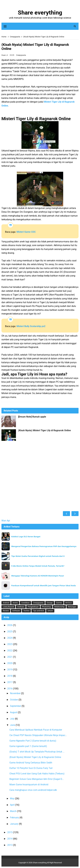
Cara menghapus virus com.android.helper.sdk (33, 790)
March (14, 811)
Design (50, 603)
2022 (10, 651)
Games (59, 603)
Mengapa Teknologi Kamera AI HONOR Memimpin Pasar (38, 576)
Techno (26, 611)
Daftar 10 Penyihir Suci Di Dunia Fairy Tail (31, 768)
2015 (10, 832)
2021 (10, 657)
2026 (10, 625)
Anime (15, 603)
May (13, 798)
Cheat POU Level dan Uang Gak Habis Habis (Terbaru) (37, 774)
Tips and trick (38, 611)
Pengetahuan (33, 607)
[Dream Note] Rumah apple (32, 417)
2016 (10, 689)
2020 (10, 663)
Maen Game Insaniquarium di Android (29, 785)
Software (16, 611)
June (13, 725)
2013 (10, 845)
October (14, 700)
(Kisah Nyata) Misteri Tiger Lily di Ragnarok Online (44, 430)
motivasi (21, 607)
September (16, 706)
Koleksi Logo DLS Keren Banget (26, 537)
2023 (10, 644)
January (14, 824)
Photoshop (46, 607)
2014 (10, 839)
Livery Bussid (8, 607)
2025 (10, 632)
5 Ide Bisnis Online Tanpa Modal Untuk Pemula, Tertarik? (38, 566)
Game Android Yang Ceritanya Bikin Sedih (31, 763)
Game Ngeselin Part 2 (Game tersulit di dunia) (33, 741)
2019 (10, 670)
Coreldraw (25, 603)
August (14, 712)
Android (6, 603)
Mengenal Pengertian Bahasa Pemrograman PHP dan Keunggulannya (44, 546)
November (16, 693)
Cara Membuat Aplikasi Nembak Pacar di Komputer (36, 730)
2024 (10, 638)
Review (6, 611)
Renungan (72, 607)
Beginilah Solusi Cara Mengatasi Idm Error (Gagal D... (37, 779)
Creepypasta (21, 55)
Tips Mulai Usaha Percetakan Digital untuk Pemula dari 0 (38, 556)
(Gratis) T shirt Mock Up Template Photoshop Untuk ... (37, 752)
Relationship (59, 607)
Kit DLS (69, 603)
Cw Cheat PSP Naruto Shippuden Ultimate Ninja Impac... (38, 735)
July (12, 719)
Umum (50, 611)
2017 (10, 682)
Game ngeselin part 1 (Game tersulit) (28, 746)
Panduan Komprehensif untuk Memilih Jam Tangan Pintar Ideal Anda (44, 586)
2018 (10, 676)
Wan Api (6, 521)
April (13, 805)
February (15, 818)
